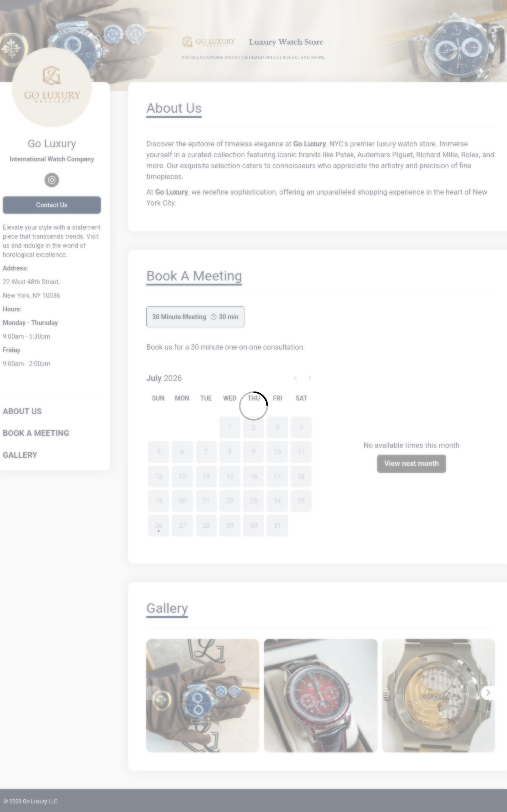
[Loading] (253, 406)
